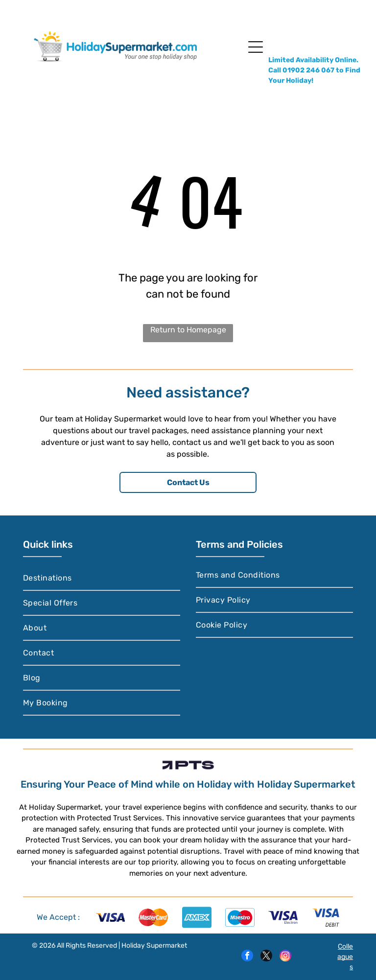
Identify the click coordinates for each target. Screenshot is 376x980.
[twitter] (266, 957)
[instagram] (285, 957)
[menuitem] (102, 578)
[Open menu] (256, 47)
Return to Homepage (188, 330)
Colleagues (345, 957)
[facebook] (247, 957)
